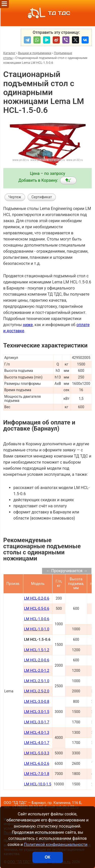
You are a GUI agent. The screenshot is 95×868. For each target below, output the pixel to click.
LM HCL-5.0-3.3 (37, 753)
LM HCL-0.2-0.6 (37, 598)
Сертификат (42, 197)
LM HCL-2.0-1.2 (37, 671)
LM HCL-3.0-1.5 (37, 712)
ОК (47, 857)
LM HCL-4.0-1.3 (37, 733)
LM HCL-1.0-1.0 (37, 629)
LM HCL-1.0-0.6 (37, 619)
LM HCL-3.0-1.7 (37, 722)
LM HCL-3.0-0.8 (37, 702)
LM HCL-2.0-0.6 (37, 660)
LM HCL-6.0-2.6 (37, 764)
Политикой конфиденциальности (56, 844)
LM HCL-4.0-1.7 (37, 743)
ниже (28, 325)
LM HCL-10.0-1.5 (38, 784)
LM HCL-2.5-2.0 (37, 691)
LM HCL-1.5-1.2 (37, 650)
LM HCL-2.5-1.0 (37, 681)
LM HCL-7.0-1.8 (37, 774)
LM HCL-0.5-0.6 (37, 609)
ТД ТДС (48, 13)
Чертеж (15, 197)
